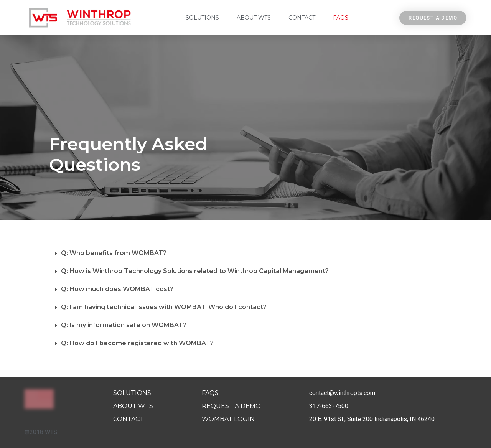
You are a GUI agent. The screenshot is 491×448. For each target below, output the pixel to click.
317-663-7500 (329, 406)
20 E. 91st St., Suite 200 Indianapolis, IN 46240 (372, 419)
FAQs (341, 18)
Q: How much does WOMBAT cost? (117, 289)
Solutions (202, 18)
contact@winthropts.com (342, 393)
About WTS (254, 18)
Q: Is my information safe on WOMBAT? (124, 325)
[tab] (245, 253)
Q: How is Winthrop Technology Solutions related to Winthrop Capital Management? (195, 271)
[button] (433, 18)
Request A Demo (231, 406)
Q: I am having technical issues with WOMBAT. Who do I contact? (164, 307)
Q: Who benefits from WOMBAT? (114, 253)
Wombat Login (228, 419)
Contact (302, 18)
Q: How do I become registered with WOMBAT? (137, 343)
